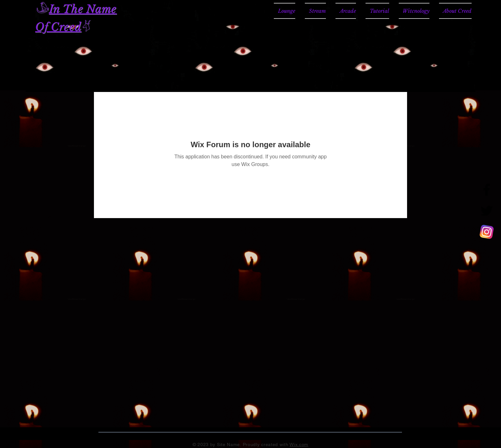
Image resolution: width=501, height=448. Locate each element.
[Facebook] (487, 190)
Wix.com (299, 444)
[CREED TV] (487, 232)
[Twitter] (487, 211)
